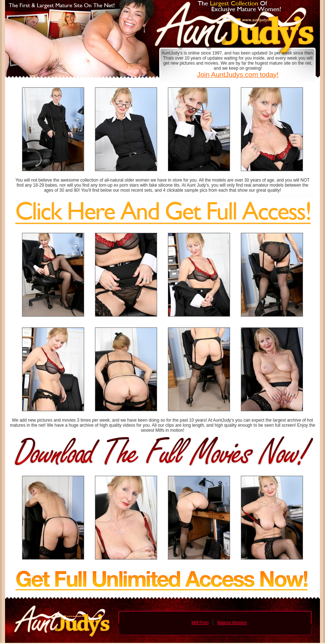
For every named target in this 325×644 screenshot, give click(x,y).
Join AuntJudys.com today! (238, 75)
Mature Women (232, 623)
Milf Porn (200, 623)
